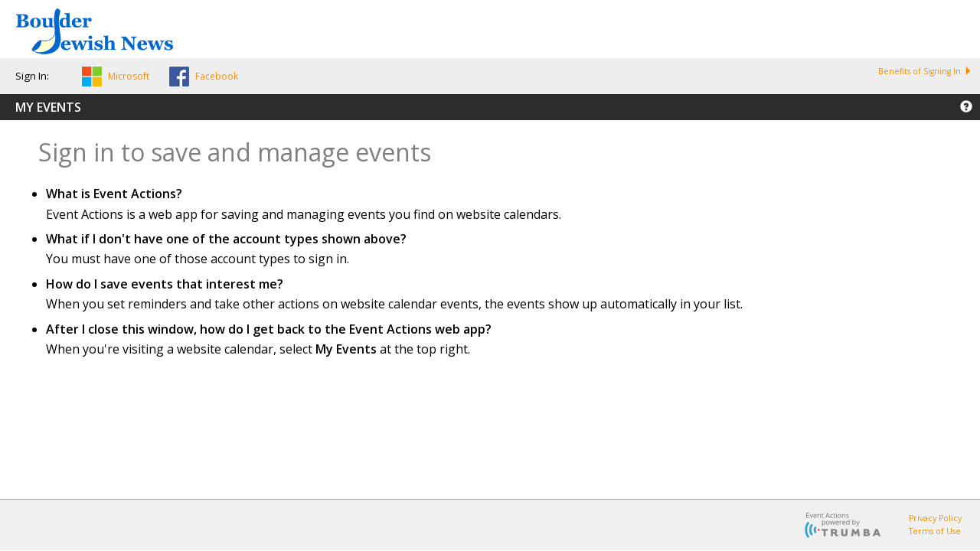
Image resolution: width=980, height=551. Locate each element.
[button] (116, 79)
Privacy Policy (935, 518)
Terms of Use (935, 531)
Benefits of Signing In (925, 71)
